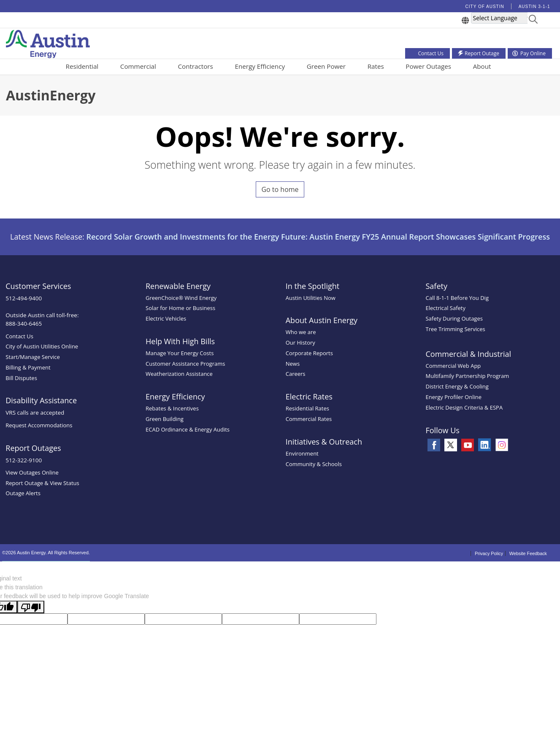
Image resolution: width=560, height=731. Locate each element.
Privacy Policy (489, 553)
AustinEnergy (51, 95)
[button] (533, 20)
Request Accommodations (39, 425)
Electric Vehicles (166, 318)
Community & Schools (314, 464)
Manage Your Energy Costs (180, 353)
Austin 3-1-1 (534, 7)
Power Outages (428, 66)
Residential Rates (307, 408)
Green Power (326, 66)
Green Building (165, 419)
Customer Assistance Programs (185, 364)
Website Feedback (528, 553)
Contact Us (19, 336)
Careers (296, 374)
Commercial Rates (309, 419)
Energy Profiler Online (453, 397)
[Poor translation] (31, 607)
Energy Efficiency (260, 66)
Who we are (301, 332)
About (482, 66)
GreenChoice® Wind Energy (181, 298)
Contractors (195, 66)
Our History (300, 343)
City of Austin (485, 7)
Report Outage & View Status (42, 483)
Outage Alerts (23, 493)
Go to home (280, 189)
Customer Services (38, 286)
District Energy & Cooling (457, 386)
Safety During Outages (454, 318)
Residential (82, 66)
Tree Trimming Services (455, 329)
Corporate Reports (309, 353)
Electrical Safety (445, 308)
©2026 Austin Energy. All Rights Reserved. (46, 553)
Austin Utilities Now (311, 298)
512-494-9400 (24, 298)
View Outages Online (32, 472)
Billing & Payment (28, 367)
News (293, 364)
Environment (302, 453)
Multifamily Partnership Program (467, 376)
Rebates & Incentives (172, 408)
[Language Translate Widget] (502, 18)
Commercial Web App (453, 366)
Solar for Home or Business (180, 308)
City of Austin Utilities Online (42, 346)
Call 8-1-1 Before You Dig (457, 298)
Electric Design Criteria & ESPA (464, 407)
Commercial (138, 66)
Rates (376, 66)
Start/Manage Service (33, 357)
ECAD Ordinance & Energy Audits (188, 429)
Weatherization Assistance (179, 374)
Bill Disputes (21, 378)
